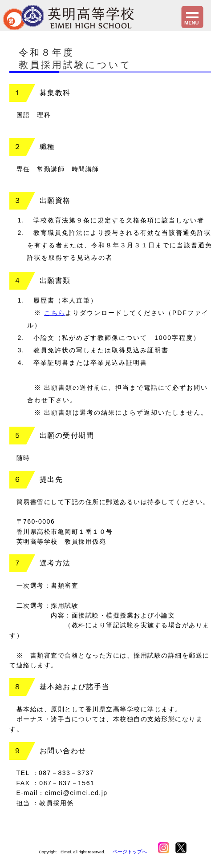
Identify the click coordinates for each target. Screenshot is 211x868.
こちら (55, 313)
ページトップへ (130, 852)
